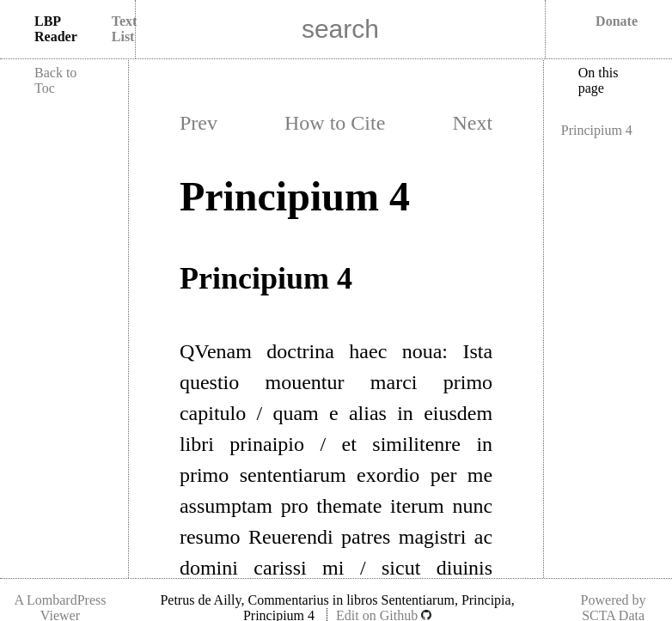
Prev (199, 123)
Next (472, 123)
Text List (125, 29)
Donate (617, 21)
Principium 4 (597, 130)
